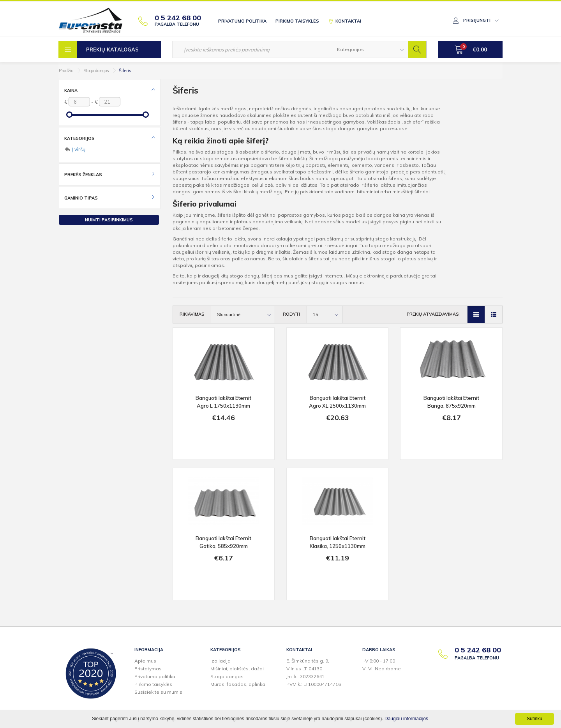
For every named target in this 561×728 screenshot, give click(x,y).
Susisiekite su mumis (158, 692)
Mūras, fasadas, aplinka (238, 684)
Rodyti (291, 314)
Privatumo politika (242, 21)
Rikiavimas (192, 314)
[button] (366, 49)
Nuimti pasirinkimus (109, 220)
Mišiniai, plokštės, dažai (237, 669)
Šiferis (125, 71)
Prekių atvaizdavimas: (433, 314)
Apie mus (145, 661)
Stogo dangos (96, 71)
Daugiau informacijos (406, 719)
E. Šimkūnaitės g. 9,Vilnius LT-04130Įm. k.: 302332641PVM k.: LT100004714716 (314, 672)
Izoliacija (221, 661)
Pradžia (66, 71)
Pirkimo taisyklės (297, 21)
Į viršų (79, 149)
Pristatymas (148, 669)
